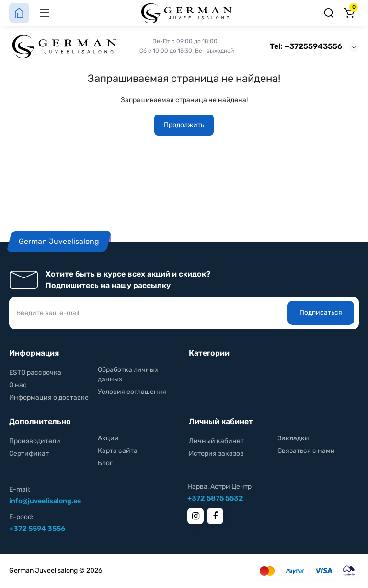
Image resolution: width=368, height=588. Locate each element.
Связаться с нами (306, 451)
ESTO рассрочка (35, 373)
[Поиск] (329, 13)
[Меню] (45, 13)
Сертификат (29, 454)
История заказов (216, 454)
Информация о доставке (49, 398)
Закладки (293, 438)
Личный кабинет (216, 441)
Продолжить (184, 125)
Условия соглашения (132, 392)
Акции (108, 438)
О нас (18, 385)
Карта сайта (118, 451)
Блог (105, 463)
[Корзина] (349, 13)
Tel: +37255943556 (306, 46)
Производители (35, 441)
